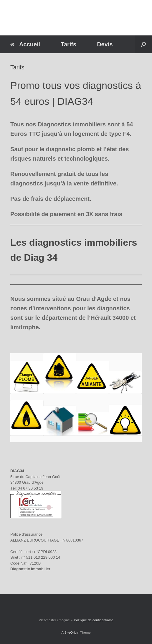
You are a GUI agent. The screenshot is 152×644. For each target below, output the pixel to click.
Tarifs (68, 44)
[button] (143, 44)
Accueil (25, 44)
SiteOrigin (72, 632)
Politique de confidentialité (94, 620)
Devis (105, 44)
